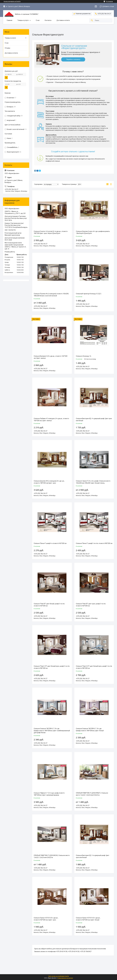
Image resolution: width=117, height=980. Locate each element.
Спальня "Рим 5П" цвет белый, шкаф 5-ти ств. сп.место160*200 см (49, 605)
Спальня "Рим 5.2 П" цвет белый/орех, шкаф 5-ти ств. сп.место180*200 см (94, 667)
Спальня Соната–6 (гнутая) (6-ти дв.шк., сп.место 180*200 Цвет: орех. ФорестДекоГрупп (51, 232)
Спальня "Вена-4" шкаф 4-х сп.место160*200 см (50, 543)
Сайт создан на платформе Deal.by (58, 976)
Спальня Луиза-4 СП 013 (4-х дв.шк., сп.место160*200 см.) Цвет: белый (88, 919)
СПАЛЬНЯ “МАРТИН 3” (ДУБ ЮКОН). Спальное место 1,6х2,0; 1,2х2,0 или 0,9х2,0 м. (52, 856)
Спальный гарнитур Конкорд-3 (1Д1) (89, 294)
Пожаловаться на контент (65, 978)
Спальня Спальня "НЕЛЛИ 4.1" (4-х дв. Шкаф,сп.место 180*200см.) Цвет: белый (90, 730)
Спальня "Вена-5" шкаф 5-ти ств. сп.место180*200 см (94, 543)
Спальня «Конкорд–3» (84, 356)
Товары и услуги (23, 20)
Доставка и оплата (63, 20)
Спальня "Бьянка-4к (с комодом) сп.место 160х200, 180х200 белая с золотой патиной (51, 295)
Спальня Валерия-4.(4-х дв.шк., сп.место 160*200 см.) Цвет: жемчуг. (51, 357)
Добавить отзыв (108, 6)
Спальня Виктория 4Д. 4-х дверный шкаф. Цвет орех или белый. (94, 420)
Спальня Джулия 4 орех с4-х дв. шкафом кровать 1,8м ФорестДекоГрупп (93, 232)
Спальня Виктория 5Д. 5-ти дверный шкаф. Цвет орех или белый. (93, 856)
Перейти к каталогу (73, 59)
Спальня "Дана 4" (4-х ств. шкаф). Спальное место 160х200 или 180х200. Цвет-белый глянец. (93, 482)
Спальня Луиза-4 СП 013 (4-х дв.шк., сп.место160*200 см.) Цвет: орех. (46, 919)
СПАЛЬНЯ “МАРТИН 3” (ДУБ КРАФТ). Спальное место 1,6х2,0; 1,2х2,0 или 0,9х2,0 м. (92, 794)
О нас (38, 20)
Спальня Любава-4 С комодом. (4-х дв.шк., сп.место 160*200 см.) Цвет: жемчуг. (51, 420)
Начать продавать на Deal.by (12, 1)
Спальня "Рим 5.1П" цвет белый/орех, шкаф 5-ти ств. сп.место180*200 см (52, 667)
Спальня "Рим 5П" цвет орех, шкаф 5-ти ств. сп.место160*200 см (91, 605)
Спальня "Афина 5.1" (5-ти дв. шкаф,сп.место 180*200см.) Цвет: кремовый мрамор (49, 794)
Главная (9, 20)
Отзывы (7, 48)
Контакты (48, 20)
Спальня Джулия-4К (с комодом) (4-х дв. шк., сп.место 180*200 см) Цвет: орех (49, 482)
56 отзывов (109, 1)
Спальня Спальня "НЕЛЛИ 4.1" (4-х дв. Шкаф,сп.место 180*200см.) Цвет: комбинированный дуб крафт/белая (52, 731)
